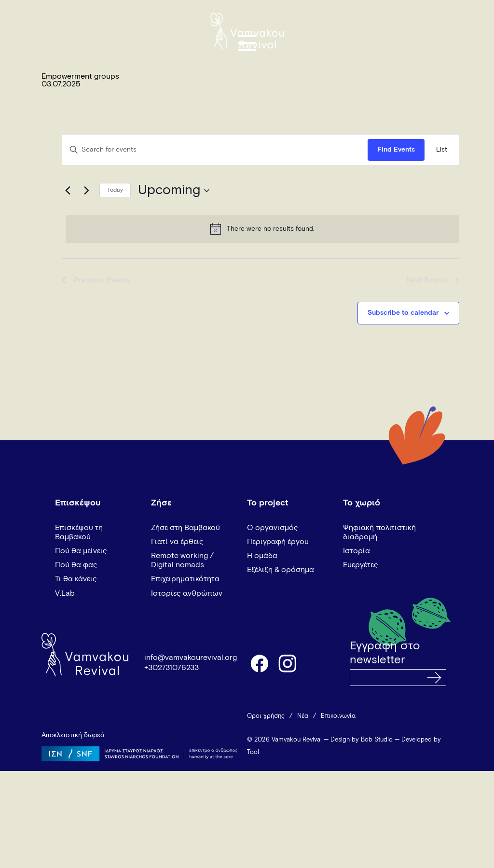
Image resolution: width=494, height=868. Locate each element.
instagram (288, 663)
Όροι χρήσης (266, 716)
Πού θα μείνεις (81, 551)
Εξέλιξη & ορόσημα (281, 570)
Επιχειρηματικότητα (185, 579)
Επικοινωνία (338, 716)
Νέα (303, 716)
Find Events (396, 150)
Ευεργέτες (361, 565)
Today (115, 190)
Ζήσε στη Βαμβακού (185, 528)
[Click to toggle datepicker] (174, 191)
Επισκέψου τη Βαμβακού (79, 532)
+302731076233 (172, 668)
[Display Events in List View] (442, 150)
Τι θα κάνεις (76, 579)
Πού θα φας (76, 565)
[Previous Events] (68, 191)
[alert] (262, 229)
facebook (259, 663)
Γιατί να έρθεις (177, 542)
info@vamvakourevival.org (191, 658)
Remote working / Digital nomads (182, 560)
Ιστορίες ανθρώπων (187, 593)
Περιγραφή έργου (278, 542)
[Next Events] (86, 191)
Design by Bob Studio (362, 740)
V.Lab (65, 593)
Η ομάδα (262, 556)
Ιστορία (357, 551)
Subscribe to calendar (403, 313)
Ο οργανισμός (273, 528)
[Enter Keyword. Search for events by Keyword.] (215, 150)
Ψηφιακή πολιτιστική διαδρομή (379, 532)
